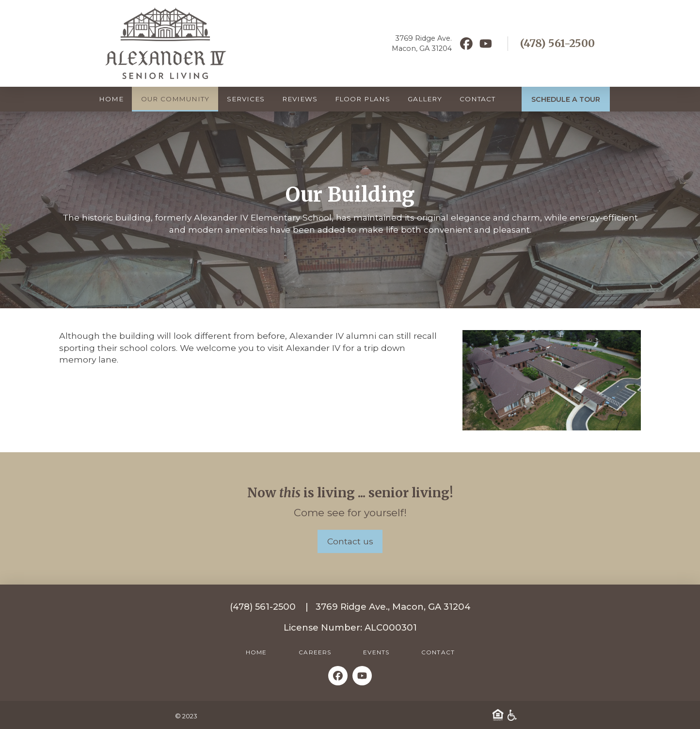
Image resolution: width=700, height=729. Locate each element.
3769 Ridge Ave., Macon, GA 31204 (393, 607)
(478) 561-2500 (557, 43)
